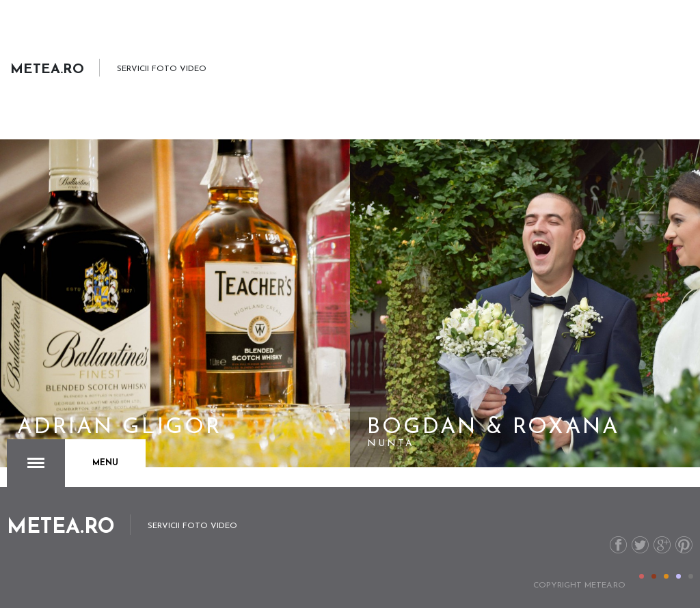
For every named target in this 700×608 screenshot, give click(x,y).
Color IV (678, 576)
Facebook (618, 545)
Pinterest (684, 545)
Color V (691, 576)
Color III (666, 576)
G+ (662, 545)
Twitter (640, 545)
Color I (642, 576)
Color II (654, 576)
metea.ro (605, 585)
